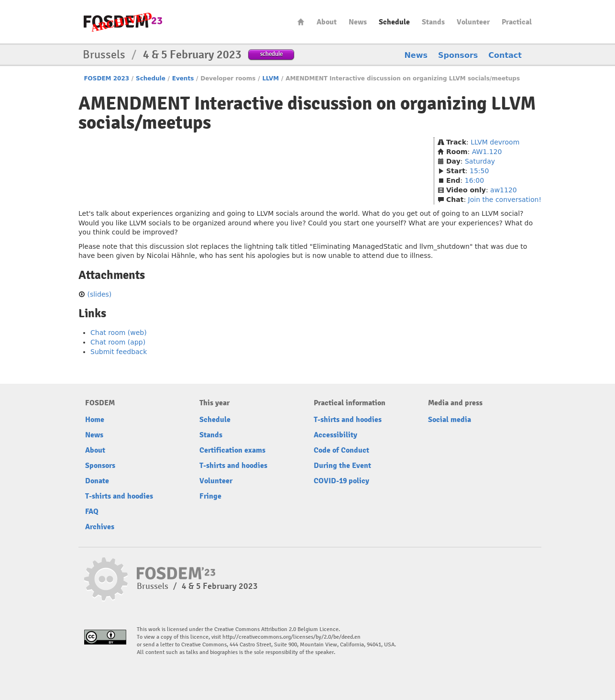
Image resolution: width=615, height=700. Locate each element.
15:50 (479, 171)
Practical (517, 22)
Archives (100, 527)
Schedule (394, 22)
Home (301, 22)
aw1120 (504, 190)
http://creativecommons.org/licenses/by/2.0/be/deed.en (291, 637)
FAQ (92, 511)
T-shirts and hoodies (119, 496)
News (358, 22)
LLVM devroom (495, 142)
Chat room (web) (119, 333)
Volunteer (473, 22)
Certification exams (232, 450)
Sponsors (458, 55)
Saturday (480, 161)
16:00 (474, 180)
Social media (450, 420)
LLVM (270, 78)
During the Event (342, 466)
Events (183, 78)
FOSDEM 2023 (106, 78)
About (327, 22)
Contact (505, 55)
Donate (97, 481)
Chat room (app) (118, 342)
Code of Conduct (341, 450)
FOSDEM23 (123, 22)
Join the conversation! (505, 200)
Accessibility (335, 435)
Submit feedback (119, 352)
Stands (433, 22)
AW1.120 (487, 152)
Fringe (210, 496)
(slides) (99, 294)
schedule (271, 54)
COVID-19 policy (341, 481)
